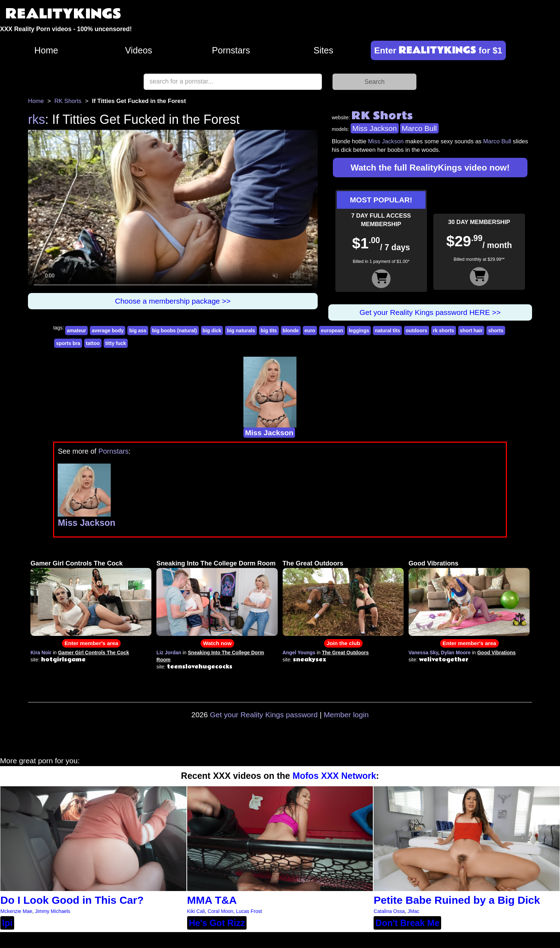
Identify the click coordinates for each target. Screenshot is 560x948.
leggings (359, 331)
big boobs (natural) (175, 331)
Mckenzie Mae (16, 911)
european (332, 331)
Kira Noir (41, 653)
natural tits (387, 331)
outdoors (417, 331)
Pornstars (231, 50)
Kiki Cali (196, 911)
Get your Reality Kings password (264, 715)
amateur (76, 331)
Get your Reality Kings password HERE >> (430, 312)
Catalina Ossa (389, 911)
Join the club (343, 643)
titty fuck (116, 343)
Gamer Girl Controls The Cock (77, 563)
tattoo (93, 343)
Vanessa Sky (423, 653)
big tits (269, 331)
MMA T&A (212, 900)
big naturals (241, 331)
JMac (413, 911)
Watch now (217, 643)
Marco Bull (419, 128)
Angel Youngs (299, 653)
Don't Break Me (407, 923)
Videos (139, 50)
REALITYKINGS (63, 14)
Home (46, 50)
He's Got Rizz (217, 923)
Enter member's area (91, 643)
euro (310, 331)
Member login (346, 715)
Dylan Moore (456, 653)
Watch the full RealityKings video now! (430, 168)
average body (108, 331)
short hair (471, 331)
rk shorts (444, 331)
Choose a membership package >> (173, 301)
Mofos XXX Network (334, 776)
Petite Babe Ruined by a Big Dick (457, 900)
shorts (496, 331)
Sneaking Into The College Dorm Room (216, 563)
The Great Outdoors (313, 563)
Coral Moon (220, 911)
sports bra (68, 343)
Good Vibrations (434, 563)
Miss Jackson (375, 128)
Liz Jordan (169, 653)
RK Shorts (68, 101)
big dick (212, 331)
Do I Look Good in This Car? (72, 900)
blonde (291, 331)
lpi (7, 923)
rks (36, 119)
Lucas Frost (249, 911)
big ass (138, 331)
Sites (323, 50)
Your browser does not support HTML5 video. (173, 211)
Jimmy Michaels (53, 911)
